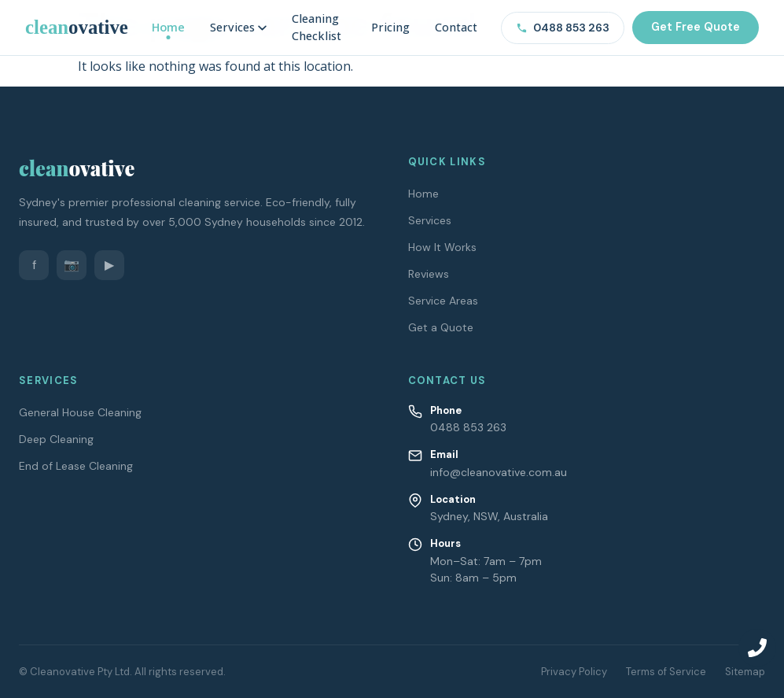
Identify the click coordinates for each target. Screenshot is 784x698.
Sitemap (745, 672)
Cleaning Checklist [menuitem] (317, 27)
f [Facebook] (34, 265)
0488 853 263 (468, 427)
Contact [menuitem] (456, 27)
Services (430, 220)
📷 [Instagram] (72, 265)
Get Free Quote (696, 27)
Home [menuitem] (168, 27)
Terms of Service (666, 672)
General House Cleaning (80, 412)
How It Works (442, 247)
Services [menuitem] (238, 27)
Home (423, 194)
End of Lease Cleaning (76, 466)
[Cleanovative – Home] (77, 27)
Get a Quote (441, 327)
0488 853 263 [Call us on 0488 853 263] (563, 28)
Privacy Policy (574, 672)
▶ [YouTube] (109, 265)
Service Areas (443, 301)
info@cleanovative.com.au (499, 472)
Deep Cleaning (56, 439)
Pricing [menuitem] (390, 27)
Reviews (429, 274)
